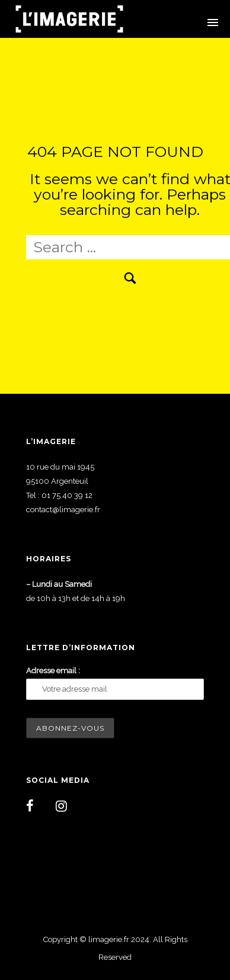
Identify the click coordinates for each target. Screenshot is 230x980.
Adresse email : (53, 671)
